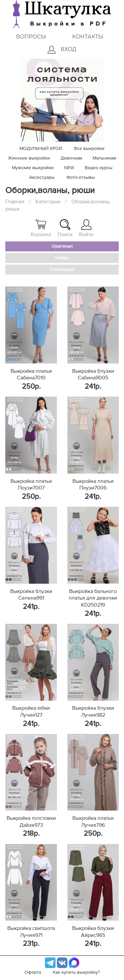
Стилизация (62, 270)
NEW (69, 168)
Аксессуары (42, 177)
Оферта (33, 972)
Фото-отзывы (81, 177)
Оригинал (62, 246)
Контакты (88, 37)
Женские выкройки (29, 158)
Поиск (65, 228)
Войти (86, 228)
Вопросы (31, 37)
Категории (48, 202)
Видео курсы (99, 168)
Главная (15, 202)
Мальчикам (104, 158)
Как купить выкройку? (76, 972)
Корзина (41, 228)
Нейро (62, 258)
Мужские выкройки (33, 168)
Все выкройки (89, 149)
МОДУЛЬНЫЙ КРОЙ (41, 149)
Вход (62, 50)
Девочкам (71, 158)
